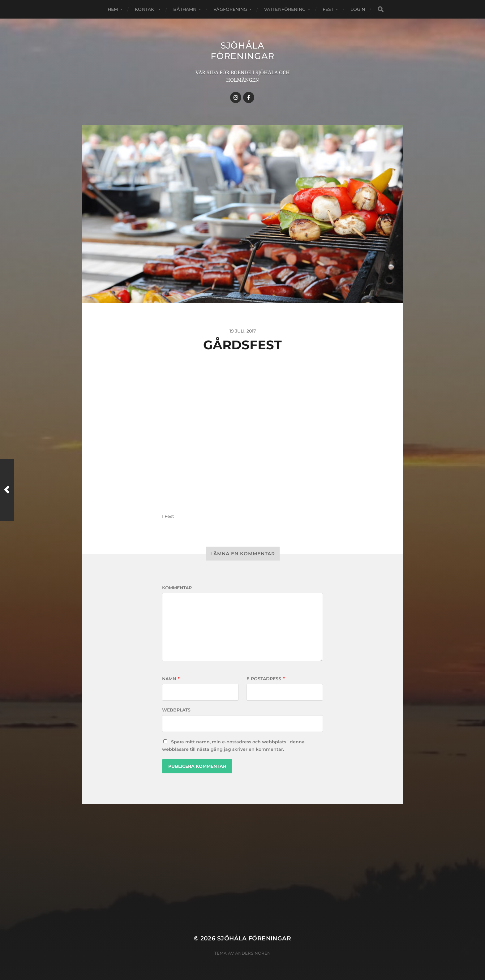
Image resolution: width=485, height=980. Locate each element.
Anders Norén (253, 953)
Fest (328, 9)
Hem (113, 9)
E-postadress (266, 679)
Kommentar (177, 588)
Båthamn (185, 9)
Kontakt (146, 9)
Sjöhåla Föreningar (242, 51)
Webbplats (176, 710)
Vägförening (230, 9)
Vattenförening (285, 9)
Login (358, 9)
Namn (171, 679)
